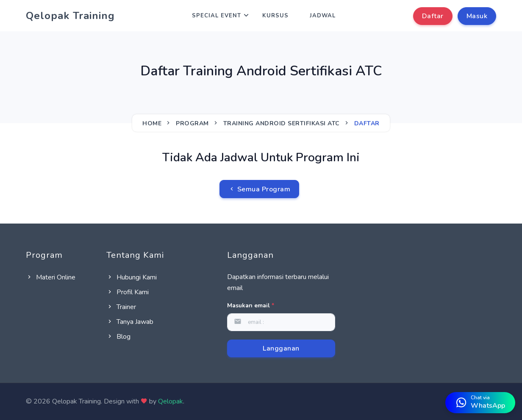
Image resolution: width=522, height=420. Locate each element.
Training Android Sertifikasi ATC (282, 123)
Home (152, 123)
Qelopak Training (70, 16)
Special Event (217, 16)
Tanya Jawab (130, 322)
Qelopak (171, 401)
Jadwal (323, 16)
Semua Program (260, 189)
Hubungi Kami (132, 277)
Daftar (433, 16)
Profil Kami (128, 292)
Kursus (275, 16)
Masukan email (251, 305)
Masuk (477, 16)
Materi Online (51, 277)
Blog (118, 337)
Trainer (121, 307)
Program (192, 123)
